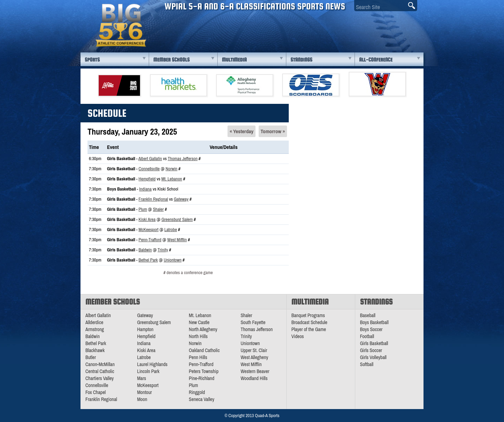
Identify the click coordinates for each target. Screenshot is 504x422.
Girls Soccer (371, 350)
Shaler (158, 209)
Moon (142, 399)
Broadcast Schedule (310, 322)
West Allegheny (254, 357)
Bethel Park (148, 260)
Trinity (163, 250)
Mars (142, 378)
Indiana (146, 189)
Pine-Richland (202, 378)
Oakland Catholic (204, 350)
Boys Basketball (374, 322)
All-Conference (376, 60)
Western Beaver (255, 371)
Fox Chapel (96, 392)
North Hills (198, 336)
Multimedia (234, 60)
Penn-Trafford (150, 240)
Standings (301, 60)
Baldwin (145, 250)
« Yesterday (241, 131)
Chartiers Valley (100, 378)
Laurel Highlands (152, 364)
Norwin (171, 169)
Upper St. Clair (254, 350)
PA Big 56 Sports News (121, 25)
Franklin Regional (153, 199)
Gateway (181, 199)
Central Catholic (100, 371)
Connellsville (149, 169)
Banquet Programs (308, 315)
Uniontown (173, 260)
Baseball (368, 315)
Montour (145, 392)
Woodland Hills (254, 378)
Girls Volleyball (373, 357)
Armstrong (95, 329)
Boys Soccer (371, 329)
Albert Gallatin (150, 159)
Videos (298, 336)
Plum (143, 209)
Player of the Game (309, 329)
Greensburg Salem (177, 219)
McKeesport (149, 230)
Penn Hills (198, 357)
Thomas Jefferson (183, 159)
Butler (91, 357)
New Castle (199, 322)
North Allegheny (203, 329)
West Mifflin (177, 240)
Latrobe (170, 230)
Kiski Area (147, 219)
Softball (367, 364)
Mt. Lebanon (172, 179)
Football (367, 336)
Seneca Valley (202, 399)
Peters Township (204, 371)
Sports (92, 60)
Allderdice (94, 322)
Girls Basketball (374, 343)
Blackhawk (95, 350)
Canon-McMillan (100, 364)
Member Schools (171, 60)
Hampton (145, 329)
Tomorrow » (273, 131)
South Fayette (253, 322)
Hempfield (147, 179)
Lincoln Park (148, 371)
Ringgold (197, 392)
